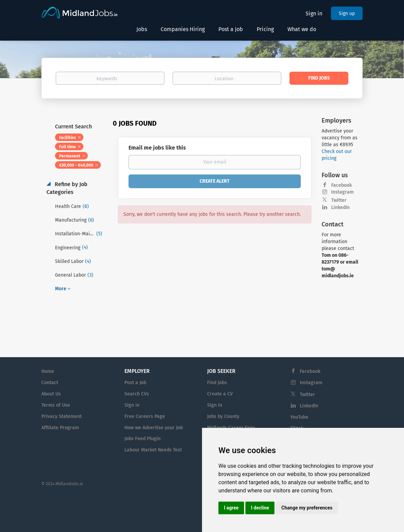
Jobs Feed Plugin (143, 439)
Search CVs (137, 394)
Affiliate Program (60, 428)
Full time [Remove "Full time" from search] (68, 147)
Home (48, 371)
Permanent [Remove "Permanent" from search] (70, 156)
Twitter (339, 200)
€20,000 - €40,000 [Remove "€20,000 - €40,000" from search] (76, 165)
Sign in (314, 13)
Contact (50, 383)
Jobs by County (223, 416)
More (61, 289)
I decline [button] (260, 508)
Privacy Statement (62, 416)
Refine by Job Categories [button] (67, 188)
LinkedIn (340, 207)
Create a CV (220, 394)
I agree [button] (231, 508)
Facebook (341, 185)
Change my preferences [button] (307, 508)
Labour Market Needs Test (153, 450)
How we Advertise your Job (154, 428)
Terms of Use (56, 405)
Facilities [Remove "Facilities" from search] (68, 138)
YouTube (299, 417)
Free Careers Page (145, 416)
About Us (51, 394)
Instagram (342, 192)
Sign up (347, 13)
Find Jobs (319, 78)
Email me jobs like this (157, 148)
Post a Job (135, 383)
